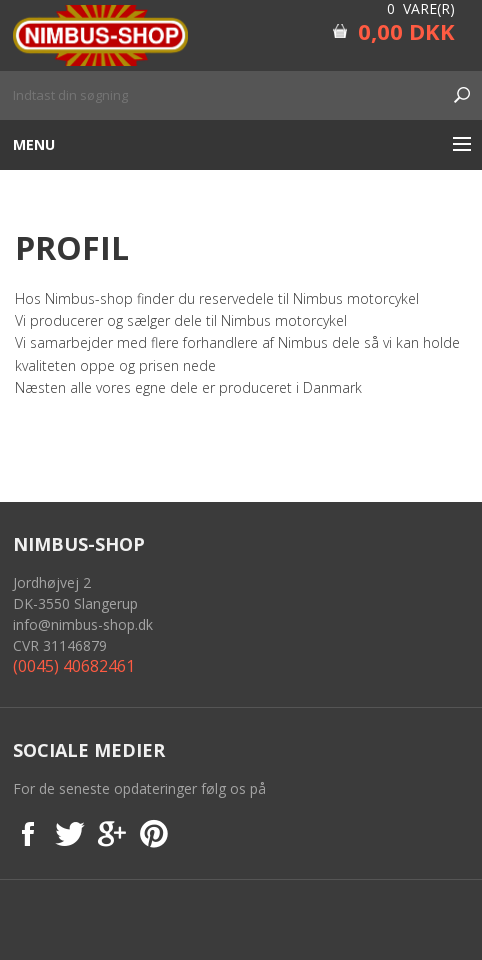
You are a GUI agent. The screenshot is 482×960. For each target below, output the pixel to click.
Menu (34, 144)
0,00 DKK (406, 31)
